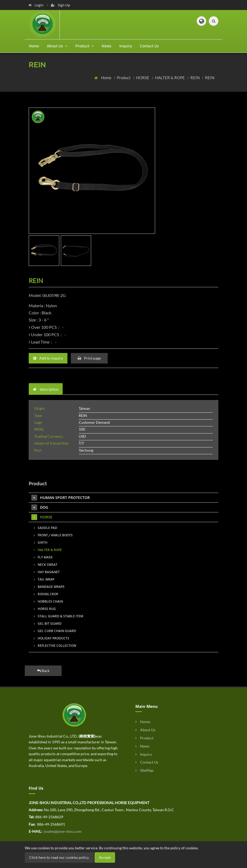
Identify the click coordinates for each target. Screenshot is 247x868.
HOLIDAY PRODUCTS (51, 638)
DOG (40, 507)
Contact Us (149, 46)
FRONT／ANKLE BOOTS (53, 535)
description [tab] (46, 389)
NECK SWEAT (46, 565)
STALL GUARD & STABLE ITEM (58, 616)
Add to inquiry (48, 358)
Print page (89, 358)
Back (43, 671)
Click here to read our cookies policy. (59, 857)
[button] (201, 21)
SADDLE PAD (45, 528)
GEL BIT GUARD (48, 624)
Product (124, 78)
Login (36, 5)
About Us (145, 730)
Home (34, 46)
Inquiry (126, 46)
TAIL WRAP (44, 579)
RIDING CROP (46, 594)
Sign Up (60, 5)
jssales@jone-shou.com (62, 831)
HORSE (143, 78)
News (107, 46)
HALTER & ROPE (170, 78)
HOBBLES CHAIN (48, 601)
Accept (105, 857)
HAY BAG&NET (47, 572)
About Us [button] (57, 46)
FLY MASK (43, 557)
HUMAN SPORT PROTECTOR (61, 498)
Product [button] (85, 46)
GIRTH (41, 542)
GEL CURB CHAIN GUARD (55, 631)
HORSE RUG (45, 609)
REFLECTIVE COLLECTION (55, 646)
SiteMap (144, 770)
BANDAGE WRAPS (49, 587)
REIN (195, 78)
